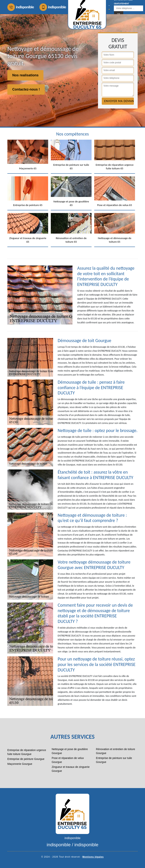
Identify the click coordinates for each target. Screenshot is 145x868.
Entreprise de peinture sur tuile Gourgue (114, 760)
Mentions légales (93, 857)
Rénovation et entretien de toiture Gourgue (115, 751)
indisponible (21, 7)
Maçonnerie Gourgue (20, 764)
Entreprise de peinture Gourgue (26, 759)
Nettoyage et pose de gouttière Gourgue (70, 751)
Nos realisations (25, 75)
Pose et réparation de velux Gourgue (68, 760)
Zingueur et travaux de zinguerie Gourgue (71, 769)
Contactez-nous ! (26, 89)
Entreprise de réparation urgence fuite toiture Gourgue (27, 752)
